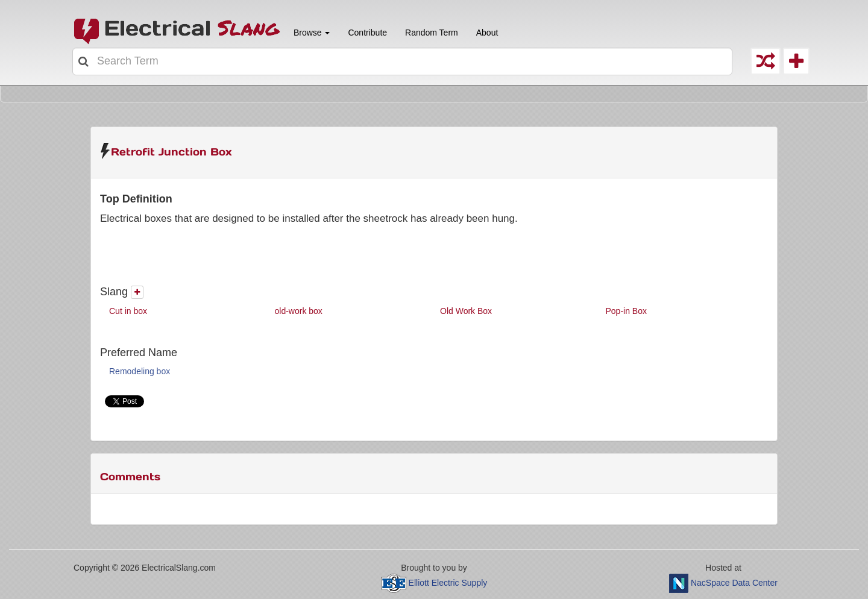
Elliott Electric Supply (448, 583)
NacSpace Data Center (734, 583)
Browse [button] (310, 33)
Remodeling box (140, 371)
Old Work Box (466, 311)
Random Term (432, 33)
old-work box (299, 311)
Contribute (367, 33)
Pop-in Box (626, 311)
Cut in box (128, 311)
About (487, 33)
